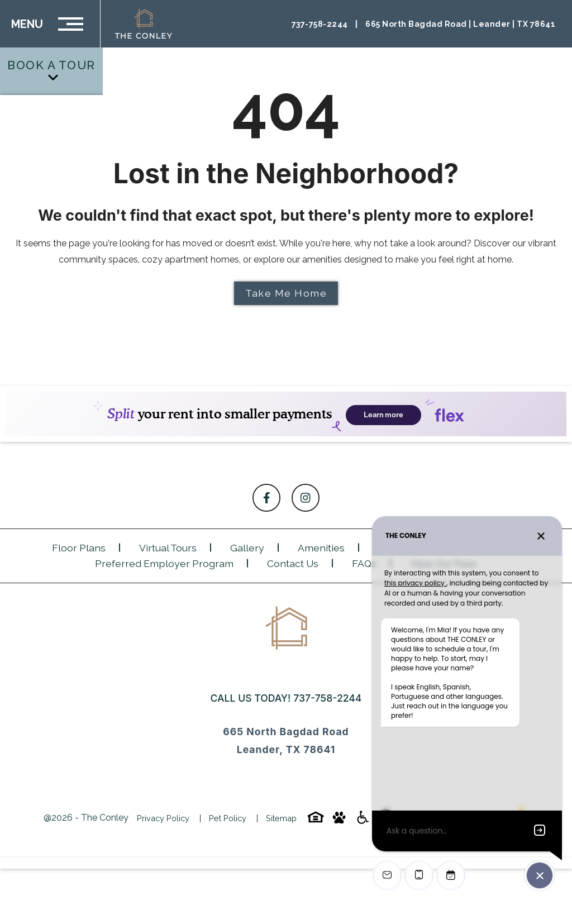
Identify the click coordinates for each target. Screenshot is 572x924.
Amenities (321, 548)
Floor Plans (79, 548)
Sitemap (281, 818)
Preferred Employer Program (164, 563)
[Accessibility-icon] (363, 821)
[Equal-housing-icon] (316, 821)
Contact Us (293, 563)
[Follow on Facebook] (266, 498)
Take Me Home (286, 293)
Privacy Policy (163, 818)
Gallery (247, 548)
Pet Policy (228, 818)
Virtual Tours (168, 548)
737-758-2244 (327, 698)
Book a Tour (51, 70)
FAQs (364, 563)
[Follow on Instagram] (306, 498)
